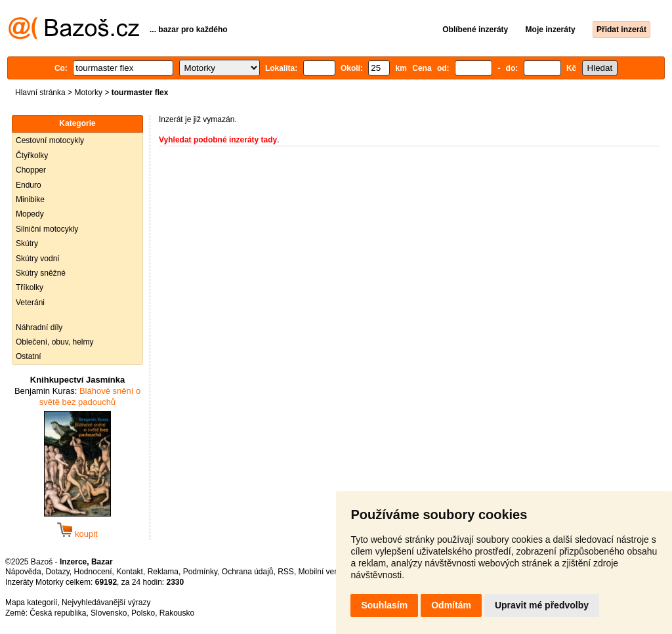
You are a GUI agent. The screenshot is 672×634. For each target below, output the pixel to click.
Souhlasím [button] (384, 605)
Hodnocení (93, 572)
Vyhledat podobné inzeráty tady (218, 140)
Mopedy (30, 214)
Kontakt (130, 572)
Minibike (30, 200)
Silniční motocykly (47, 229)
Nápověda (23, 572)
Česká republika (58, 613)
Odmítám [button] (451, 605)
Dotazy (57, 572)
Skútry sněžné (41, 273)
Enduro (29, 185)
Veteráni (30, 303)
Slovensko (109, 613)
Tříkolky (30, 287)
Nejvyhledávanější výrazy (106, 602)
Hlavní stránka (40, 93)
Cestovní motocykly (50, 140)
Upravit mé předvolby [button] (542, 605)
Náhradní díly (39, 328)
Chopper (31, 170)
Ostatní (29, 356)
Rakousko (177, 613)
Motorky (88, 93)
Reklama (163, 572)
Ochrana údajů (248, 572)
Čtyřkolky (32, 156)
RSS (286, 572)
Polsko (143, 613)
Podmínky (200, 572)
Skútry (27, 243)
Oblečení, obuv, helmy (55, 342)
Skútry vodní (38, 259)
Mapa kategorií (31, 602)
